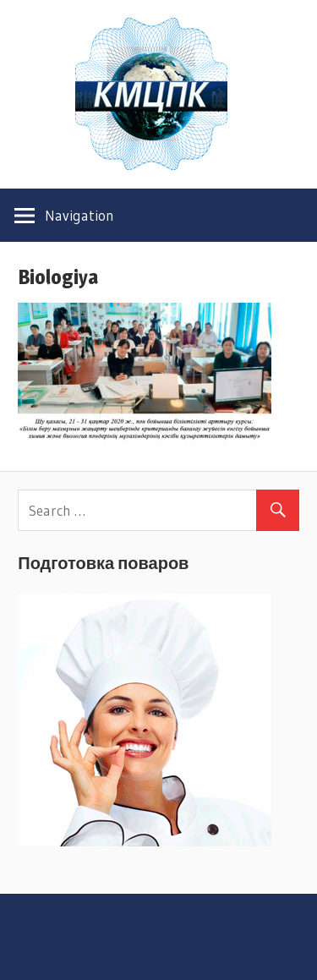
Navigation (79, 215)
